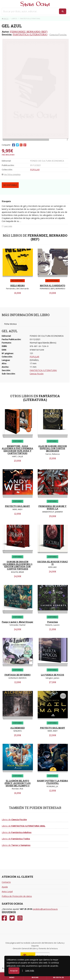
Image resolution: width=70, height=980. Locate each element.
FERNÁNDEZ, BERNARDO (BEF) (29, 32)
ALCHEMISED (17, 728)
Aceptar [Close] (14, 971)
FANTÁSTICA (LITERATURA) (30, 35)
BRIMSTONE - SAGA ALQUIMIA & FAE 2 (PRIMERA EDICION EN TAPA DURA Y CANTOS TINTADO (17, 450)
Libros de (14, 820)
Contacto (6, 882)
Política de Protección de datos (17, 896)
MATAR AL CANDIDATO (53, 286)
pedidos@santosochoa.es (45, 909)
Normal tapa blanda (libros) (43, 343)
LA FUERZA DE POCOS (52, 675)
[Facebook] (4, 918)
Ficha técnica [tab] (10, 324)
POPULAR (35, 170)
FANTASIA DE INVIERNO (18, 675)
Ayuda (5, 887)
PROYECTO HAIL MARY (17, 506)
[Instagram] (20, 918)
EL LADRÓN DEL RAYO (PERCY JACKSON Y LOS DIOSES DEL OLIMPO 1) (18, 783)
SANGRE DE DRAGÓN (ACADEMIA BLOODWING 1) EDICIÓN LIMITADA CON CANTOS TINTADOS (18, 565)
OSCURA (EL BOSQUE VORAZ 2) (52, 563)
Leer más (30, 970)
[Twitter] (12, 918)
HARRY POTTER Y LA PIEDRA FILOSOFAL (52, 782)
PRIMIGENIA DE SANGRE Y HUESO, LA (52, 507)
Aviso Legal (7, 891)
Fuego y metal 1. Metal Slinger (17, 622)
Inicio (5, 19)
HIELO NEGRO (18, 286)
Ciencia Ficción (58, 35)
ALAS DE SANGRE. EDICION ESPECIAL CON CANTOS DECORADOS (53, 449)
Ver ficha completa (11, 174)
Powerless (53, 622)
